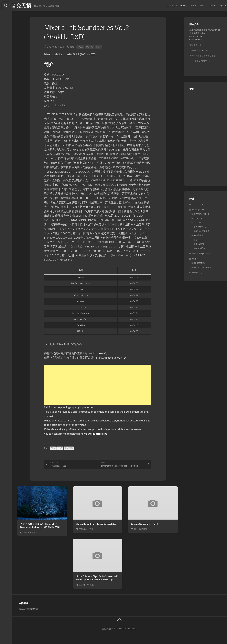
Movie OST (201, 232)
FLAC (60, 449)
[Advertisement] (98, 386)
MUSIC (89, 47)
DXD (53, 449)
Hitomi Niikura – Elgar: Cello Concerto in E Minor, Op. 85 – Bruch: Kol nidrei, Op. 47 (97, 579)
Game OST (201, 228)
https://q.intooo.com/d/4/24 (113, 358)
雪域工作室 (24, 609)
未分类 (195, 273)
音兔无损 (28, 6)
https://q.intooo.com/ (96, 354)
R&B (198, 245)
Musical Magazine (212, 6)
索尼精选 (69, 449)
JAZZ (80, 47)
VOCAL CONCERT (201, 268)
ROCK (199, 249)
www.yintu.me (196, 37)
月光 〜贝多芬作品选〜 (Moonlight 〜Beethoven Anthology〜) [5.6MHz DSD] (40, 526)
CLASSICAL (166, 6)
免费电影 (34, 609)
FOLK (188, 6)
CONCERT (198, 264)
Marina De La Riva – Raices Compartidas (96, 525)
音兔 (72, 47)
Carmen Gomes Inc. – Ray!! (144, 525)
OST (195, 6)
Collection (196, 205)
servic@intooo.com (98, 434)
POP (177, 6)
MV (193, 259)
